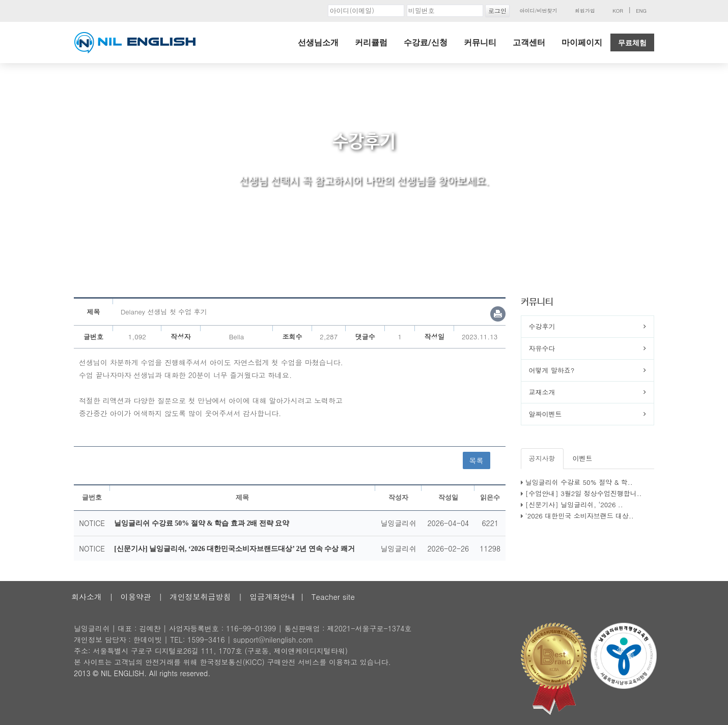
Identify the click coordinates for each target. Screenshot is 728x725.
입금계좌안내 (272, 597)
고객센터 (529, 42)
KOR (618, 11)
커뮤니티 (480, 42)
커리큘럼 (371, 42)
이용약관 (136, 597)
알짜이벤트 (545, 414)
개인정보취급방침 (200, 597)
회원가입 (585, 11)
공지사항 (542, 458)
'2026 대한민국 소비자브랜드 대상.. (580, 516)
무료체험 (632, 43)
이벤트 (583, 458)
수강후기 (542, 326)
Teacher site (333, 597)
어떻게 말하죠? (552, 370)
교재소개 (542, 392)
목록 (477, 460)
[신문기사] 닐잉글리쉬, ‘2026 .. (574, 504)
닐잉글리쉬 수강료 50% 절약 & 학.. (579, 482)
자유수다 (542, 348)
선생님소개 (318, 42)
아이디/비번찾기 (538, 11)
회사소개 (87, 597)
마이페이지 (582, 42)
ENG (641, 11)
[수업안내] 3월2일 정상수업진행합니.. (584, 493)
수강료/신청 (426, 42)
